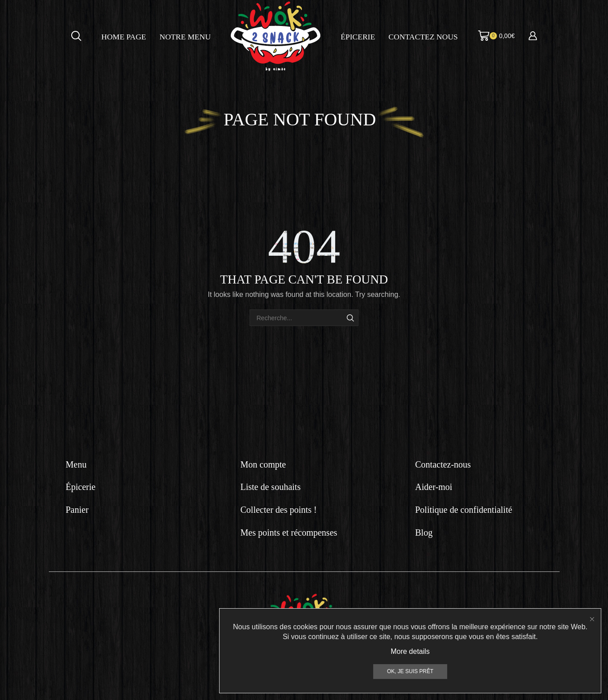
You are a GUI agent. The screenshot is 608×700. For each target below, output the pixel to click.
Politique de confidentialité (464, 510)
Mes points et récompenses (289, 533)
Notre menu (185, 37)
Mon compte (263, 464)
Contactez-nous (443, 464)
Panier (77, 510)
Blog (424, 533)
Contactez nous (423, 37)
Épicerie (358, 37)
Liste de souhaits (271, 487)
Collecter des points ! (279, 510)
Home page (124, 37)
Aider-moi (434, 487)
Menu (76, 464)
